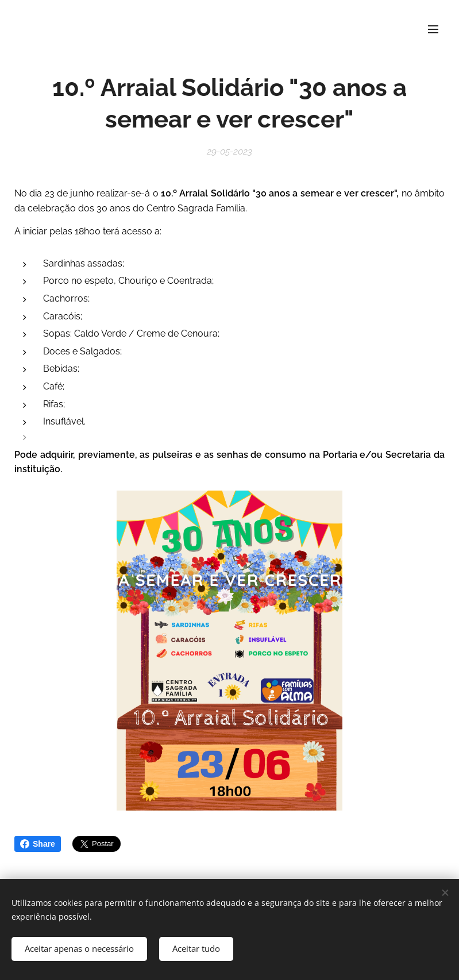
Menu (433, 29)
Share (38, 844)
